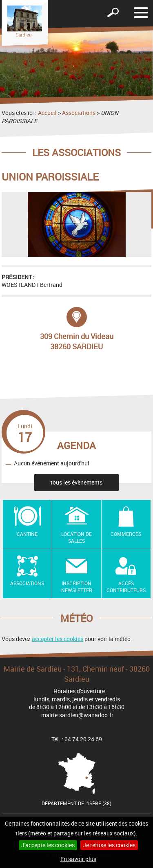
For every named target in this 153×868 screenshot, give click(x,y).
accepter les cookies (58, 639)
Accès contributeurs (126, 587)
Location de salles (76, 537)
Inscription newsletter (77, 587)
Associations (79, 113)
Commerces (126, 534)
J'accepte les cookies (48, 845)
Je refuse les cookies (109, 845)
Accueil (47, 113)
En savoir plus (78, 859)
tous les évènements (76, 482)
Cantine (27, 534)
